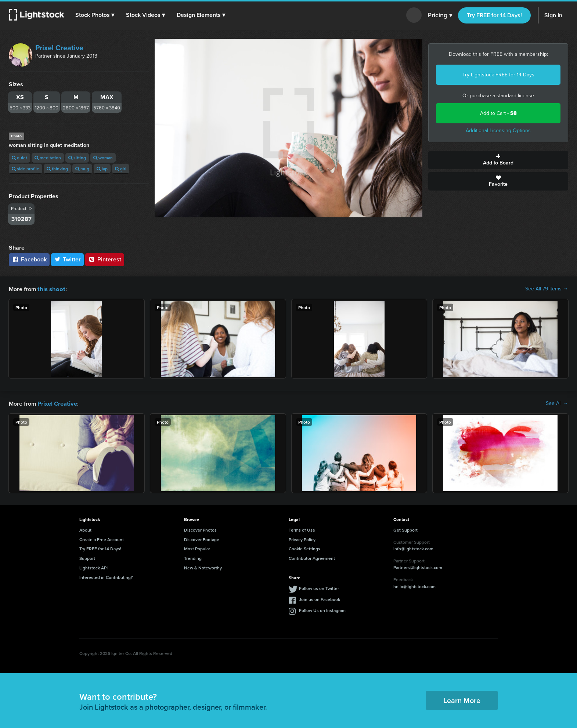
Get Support (405, 529)
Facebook (29, 259)
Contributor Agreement (312, 557)
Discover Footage (202, 539)
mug (82, 169)
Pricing (440, 15)
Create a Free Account (102, 539)
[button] (95, 15)
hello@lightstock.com (414, 586)
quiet (19, 158)
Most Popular (197, 548)
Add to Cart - (498, 113)
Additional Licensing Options (498, 131)
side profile (26, 169)
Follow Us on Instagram (322, 610)
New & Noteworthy (203, 567)
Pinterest (105, 259)
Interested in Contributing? (106, 577)
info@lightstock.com (413, 548)
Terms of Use (302, 529)
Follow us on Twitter (319, 588)
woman (103, 158)
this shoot (50, 289)
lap (102, 169)
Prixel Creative (59, 48)
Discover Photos (200, 529)
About (85, 529)
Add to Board (498, 160)
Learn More (462, 700)
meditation (48, 158)
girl (121, 169)
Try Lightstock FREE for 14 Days (498, 75)
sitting (77, 158)
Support (87, 557)
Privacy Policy (302, 539)
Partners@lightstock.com (418, 567)
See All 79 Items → (547, 289)
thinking (57, 169)
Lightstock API (93, 567)
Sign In (553, 15)
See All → (557, 403)
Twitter (68, 259)
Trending (193, 557)
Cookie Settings (304, 548)
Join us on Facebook (320, 599)
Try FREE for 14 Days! (494, 15)
